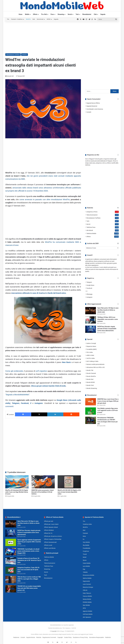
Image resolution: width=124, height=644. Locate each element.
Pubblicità (108, 637)
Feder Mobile (87, 563)
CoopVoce (86, 551)
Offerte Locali (48, 545)
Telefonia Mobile (91, 233)
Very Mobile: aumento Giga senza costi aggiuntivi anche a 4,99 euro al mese (108, 410)
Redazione (16, 637)
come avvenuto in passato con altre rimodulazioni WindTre (45, 199)
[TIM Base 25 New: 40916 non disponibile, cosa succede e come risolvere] (91, 320)
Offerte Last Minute (50, 548)
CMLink (85, 590)
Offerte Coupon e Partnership (53, 539)
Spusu (85, 560)
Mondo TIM (90, 370)
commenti (9, 406)
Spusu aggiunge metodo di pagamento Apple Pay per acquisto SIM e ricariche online (29, 542)
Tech (77, 14)
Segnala (103, 14)
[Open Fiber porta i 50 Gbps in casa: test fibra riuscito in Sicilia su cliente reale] (91, 311)
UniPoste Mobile (88, 614)
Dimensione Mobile (88, 575)
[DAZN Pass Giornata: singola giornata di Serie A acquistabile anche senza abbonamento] (91, 329)
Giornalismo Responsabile (96, 637)
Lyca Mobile (86, 566)
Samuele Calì (10, 76)
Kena (84, 536)
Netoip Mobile (87, 599)
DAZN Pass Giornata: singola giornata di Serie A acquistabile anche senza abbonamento (107, 329)
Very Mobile (86, 542)
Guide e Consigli (91, 343)
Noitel (85, 557)
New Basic (66, 362)
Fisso (52, 14)
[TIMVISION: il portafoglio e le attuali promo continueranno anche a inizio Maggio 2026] (11, 552)
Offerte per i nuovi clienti (51, 524)
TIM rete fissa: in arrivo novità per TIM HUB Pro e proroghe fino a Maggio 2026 (29, 579)
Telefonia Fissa (91, 227)
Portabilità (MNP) (92, 349)
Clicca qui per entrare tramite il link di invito (48, 386)
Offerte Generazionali (50, 542)
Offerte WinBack (49, 530)
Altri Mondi (90, 230)
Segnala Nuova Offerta (93, 103)
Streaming (61, 14)
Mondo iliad (90, 379)
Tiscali (85, 554)
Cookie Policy (68, 637)
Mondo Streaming (92, 388)
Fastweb (85, 533)
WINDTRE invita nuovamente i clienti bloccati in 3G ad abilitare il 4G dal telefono (43, 492)
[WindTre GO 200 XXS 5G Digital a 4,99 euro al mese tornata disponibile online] (69, 482)
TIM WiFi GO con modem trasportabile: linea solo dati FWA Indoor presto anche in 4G (29, 588)
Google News (90, 285)
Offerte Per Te (48, 533)
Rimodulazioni (87, 14)
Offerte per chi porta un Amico (53, 536)
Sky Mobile (86, 545)
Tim (8, 19)
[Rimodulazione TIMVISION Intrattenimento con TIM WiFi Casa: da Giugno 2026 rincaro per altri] (91, 420)
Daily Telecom (87, 593)
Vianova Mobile (87, 596)
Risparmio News (91, 346)
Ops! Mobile (86, 605)
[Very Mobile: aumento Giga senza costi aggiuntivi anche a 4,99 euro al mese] (91, 411)
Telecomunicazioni (92, 215)
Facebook (25, 403)
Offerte (35, 14)
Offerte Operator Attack (51, 527)
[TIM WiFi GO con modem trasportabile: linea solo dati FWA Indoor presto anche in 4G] (11, 589)
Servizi (70, 14)
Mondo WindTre (91, 376)
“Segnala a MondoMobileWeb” (17, 395)
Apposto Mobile (87, 611)
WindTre (28, 19)
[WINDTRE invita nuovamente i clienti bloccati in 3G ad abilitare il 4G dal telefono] (43, 482)
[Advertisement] (62, 37)
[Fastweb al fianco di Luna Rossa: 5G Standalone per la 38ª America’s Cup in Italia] (11, 561)
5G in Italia (90, 352)
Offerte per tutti (49, 521)
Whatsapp (89, 294)
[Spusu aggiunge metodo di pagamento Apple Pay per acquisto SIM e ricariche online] (11, 542)
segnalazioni (95, 265)
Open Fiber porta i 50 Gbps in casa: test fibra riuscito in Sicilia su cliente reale (108, 310)
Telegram (16, 403)
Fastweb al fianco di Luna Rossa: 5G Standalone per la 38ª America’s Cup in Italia (29, 560)
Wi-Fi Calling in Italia (92, 361)
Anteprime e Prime (92, 212)
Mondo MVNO (91, 382)
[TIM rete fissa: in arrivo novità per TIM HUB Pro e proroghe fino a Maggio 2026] (11, 580)
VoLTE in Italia (91, 358)
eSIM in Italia (90, 355)
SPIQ (84, 608)
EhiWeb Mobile (87, 602)
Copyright (54, 631)
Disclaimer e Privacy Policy (80, 637)
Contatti (89, 112)
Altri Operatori (87, 617)
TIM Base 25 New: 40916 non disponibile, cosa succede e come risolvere (108, 319)
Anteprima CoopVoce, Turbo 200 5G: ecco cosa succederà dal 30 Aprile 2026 (29, 570)
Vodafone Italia (87, 524)
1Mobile (85, 572)
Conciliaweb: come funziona (95, 109)
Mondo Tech (90, 385)
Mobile (27, 14)
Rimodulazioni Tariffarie (13, 55)
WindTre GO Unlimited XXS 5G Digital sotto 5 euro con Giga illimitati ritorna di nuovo (17, 492)
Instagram (39, 403)
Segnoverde (86, 581)
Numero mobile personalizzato (95, 364)
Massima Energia (88, 587)
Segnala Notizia (31, 637)
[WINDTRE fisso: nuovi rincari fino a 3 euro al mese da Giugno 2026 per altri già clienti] (91, 402)
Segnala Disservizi (92, 106)
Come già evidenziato (14, 371)
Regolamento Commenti (49, 637)
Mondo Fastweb (91, 373)
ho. (84, 539)
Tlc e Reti (44, 14)
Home (20, 14)
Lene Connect (87, 584)
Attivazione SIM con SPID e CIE (96, 367)
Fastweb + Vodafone (17, 19)
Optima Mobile (87, 578)
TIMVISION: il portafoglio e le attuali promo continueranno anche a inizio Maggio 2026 (28, 551)
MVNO (49, 19)
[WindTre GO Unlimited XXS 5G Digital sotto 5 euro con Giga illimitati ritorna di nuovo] (17, 482)
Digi (84, 569)
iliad (34, 19)
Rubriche (39, 637)
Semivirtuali (40, 19)
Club (95, 14)
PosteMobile (87, 548)
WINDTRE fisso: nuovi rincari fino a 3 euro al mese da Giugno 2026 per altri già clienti (108, 401)
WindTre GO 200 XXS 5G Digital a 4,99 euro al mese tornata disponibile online (69, 492)
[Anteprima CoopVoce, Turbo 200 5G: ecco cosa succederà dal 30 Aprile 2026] (11, 570)
